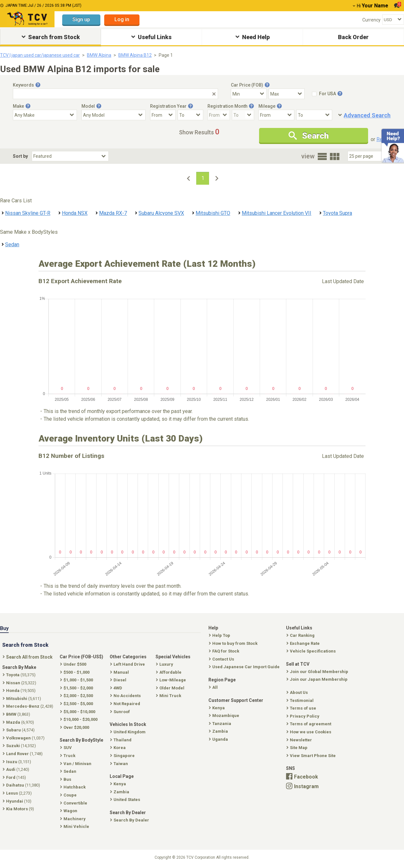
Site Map (298, 748)
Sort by (20, 156)
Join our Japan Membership (318, 679)
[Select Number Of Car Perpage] (369, 156)
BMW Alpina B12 (135, 55)
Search (309, 136)
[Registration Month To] (243, 115)
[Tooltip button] (38, 85)
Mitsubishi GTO (213, 213)
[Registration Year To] (190, 115)
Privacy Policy (303, 716)
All (214, 687)
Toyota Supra (337, 213)
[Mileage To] (314, 115)
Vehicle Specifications (312, 651)
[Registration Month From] (219, 115)
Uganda (219, 739)
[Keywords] (115, 94)
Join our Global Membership (318, 672)
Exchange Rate (304, 643)
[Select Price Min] (249, 94)
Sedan (12, 244)
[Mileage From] (276, 115)
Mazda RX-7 (113, 213)
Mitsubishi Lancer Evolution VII (277, 213)
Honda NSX (75, 213)
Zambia (219, 731)
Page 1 (166, 55)
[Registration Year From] (163, 115)
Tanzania (221, 724)
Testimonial (301, 700)
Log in (122, 19)
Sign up (81, 19)
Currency (371, 20)
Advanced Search (367, 115)
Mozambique (225, 716)
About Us (298, 692)
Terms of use (302, 708)
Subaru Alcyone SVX (161, 213)
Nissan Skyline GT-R (28, 213)
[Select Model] (114, 115)
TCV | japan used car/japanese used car (40, 55)
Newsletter (300, 740)
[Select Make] (45, 115)
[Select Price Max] (287, 94)
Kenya (217, 708)
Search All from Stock (28, 657)
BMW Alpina (99, 55)
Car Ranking (301, 635)
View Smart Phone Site (312, 756)
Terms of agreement (309, 724)
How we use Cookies (309, 732)
